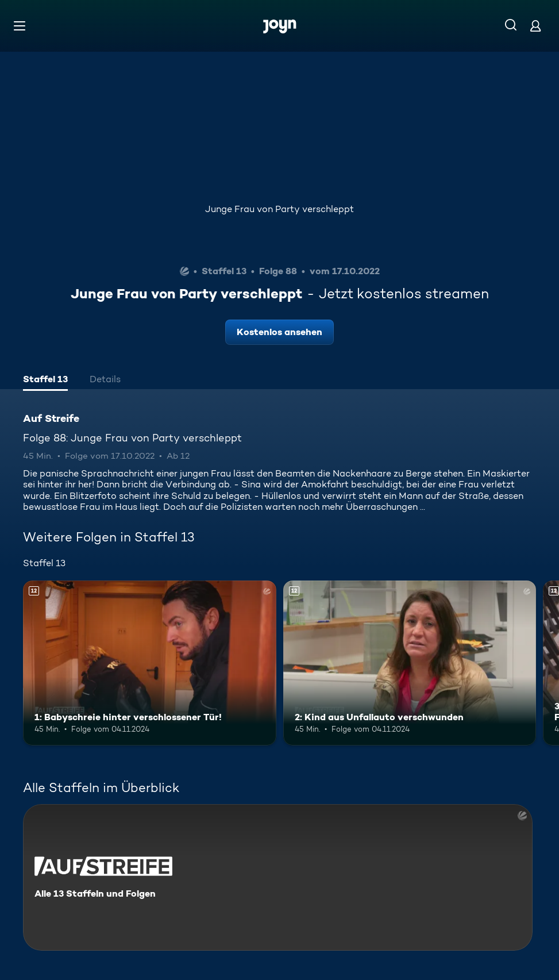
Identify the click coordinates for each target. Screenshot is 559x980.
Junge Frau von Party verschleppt (279, 209)
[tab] (45, 381)
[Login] (535, 26)
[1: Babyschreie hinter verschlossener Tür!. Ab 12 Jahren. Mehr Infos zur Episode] (150, 663)
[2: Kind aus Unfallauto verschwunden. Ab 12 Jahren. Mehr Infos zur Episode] (410, 663)
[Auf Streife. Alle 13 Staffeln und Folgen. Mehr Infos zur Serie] (278, 877)
